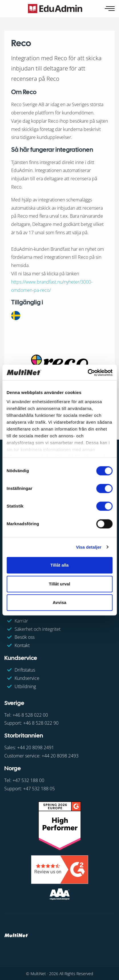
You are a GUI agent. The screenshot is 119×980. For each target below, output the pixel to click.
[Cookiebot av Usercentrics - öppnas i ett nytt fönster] (87, 373)
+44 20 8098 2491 (36, 747)
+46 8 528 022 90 (41, 723)
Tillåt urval (59, 584)
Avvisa (60, 602)
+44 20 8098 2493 (60, 756)
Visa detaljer (89, 547)
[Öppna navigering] (110, 9)
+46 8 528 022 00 (30, 715)
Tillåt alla (60, 565)
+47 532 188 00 (28, 780)
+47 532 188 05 (39, 789)
